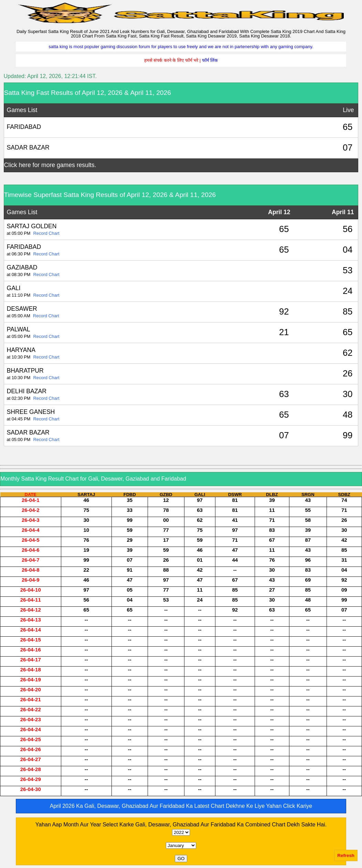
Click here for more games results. (50, 165)
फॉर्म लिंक (210, 60)
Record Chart (46, 233)
